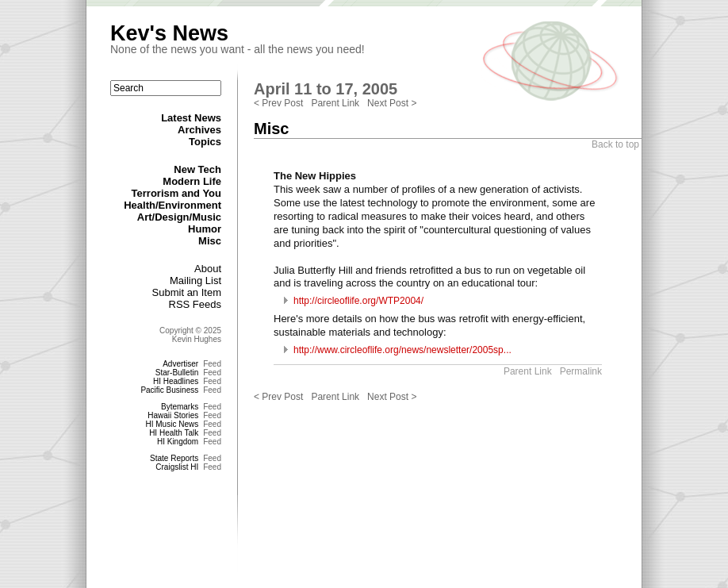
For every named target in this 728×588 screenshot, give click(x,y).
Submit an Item (187, 292)
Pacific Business (169, 390)
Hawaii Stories (173, 415)
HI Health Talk (174, 433)
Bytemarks (180, 407)
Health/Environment (172, 205)
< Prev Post (278, 103)
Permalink (581, 371)
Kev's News (169, 33)
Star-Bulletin (177, 373)
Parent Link (335, 103)
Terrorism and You (176, 193)
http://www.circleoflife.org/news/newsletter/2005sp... (402, 350)
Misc (210, 241)
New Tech (197, 169)
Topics (205, 142)
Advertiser (180, 364)
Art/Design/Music (179, 217)
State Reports (174, 458)
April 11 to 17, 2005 (326, 89)
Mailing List (195, 281)
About (208, 269)
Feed (212, 364)
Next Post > (392, 103)
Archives (199, 130)
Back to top (615, 144)
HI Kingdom (178, 442)
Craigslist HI (177, 467)
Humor (205, 229)
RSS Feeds (195, 304)
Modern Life (192, 181)
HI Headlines (176, 381)
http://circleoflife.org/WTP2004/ (358, 301)
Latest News (191, 118)
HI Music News (172, 424)
